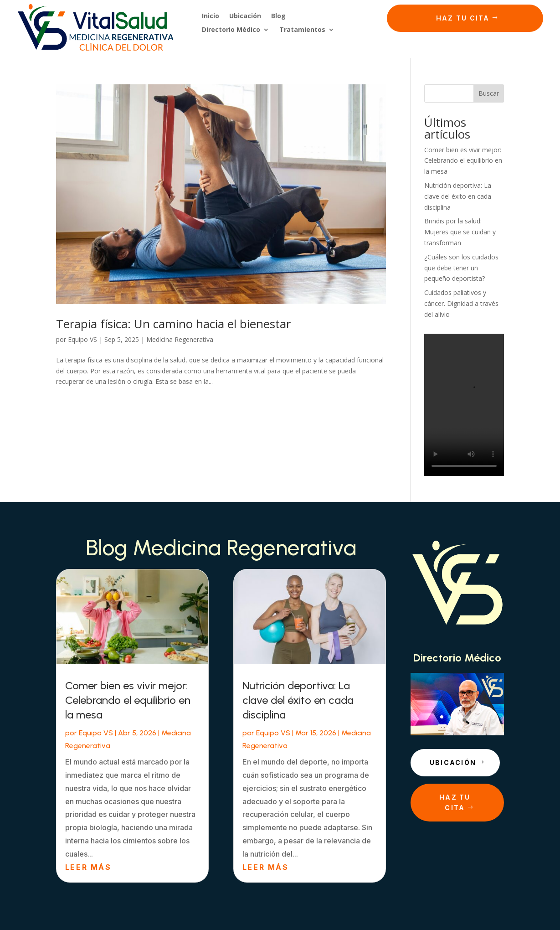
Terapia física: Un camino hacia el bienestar (173, 324)
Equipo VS (82, 339)
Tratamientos (302, 30)
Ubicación (245, 16)
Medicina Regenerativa (180, 339)
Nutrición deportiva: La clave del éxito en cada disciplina (458, 196)
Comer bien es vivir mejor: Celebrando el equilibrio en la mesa (463, 161)
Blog (278, 16)
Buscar (489, 93)
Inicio (211, 16)
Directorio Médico (231, 30)
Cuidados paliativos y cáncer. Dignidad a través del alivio (461, 303)
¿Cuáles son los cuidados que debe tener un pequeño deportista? (461, 268)
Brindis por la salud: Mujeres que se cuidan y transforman (460, 232)
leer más (88, 867)
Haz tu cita (463, 18)
